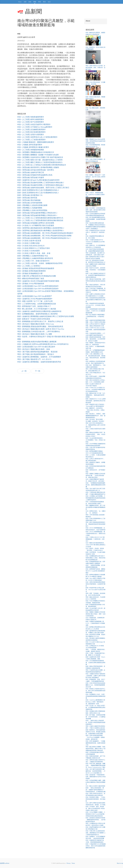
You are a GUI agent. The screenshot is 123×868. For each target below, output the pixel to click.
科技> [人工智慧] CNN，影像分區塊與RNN (33, 261)
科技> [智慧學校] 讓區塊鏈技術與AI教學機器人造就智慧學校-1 (41, 231)
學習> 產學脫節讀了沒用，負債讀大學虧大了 (34, 306)
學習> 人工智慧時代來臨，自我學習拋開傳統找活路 (37, 304)
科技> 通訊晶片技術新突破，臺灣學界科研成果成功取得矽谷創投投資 (95, 281)
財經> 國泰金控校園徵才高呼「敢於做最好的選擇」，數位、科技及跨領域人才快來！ (95, 434)
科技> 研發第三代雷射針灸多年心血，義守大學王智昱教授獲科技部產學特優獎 (95, 691)
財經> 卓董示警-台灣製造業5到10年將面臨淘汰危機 (37, 276)
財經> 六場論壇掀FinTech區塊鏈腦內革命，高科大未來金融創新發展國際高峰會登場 (96, 846)
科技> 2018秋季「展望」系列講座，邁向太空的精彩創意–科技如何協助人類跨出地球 (95, 808)
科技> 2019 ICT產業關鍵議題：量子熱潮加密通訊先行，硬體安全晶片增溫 (95, 534)
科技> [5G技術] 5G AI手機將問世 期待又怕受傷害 (36, 225)
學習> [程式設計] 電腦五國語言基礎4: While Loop (36, 324)
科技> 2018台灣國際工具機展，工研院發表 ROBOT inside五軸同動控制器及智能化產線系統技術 (95, 814)
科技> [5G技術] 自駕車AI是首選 (29, 241)
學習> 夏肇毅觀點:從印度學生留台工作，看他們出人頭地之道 (40, 321)
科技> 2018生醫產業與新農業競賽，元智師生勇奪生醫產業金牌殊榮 (95, 663)
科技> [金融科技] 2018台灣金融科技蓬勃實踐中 (35, 299)
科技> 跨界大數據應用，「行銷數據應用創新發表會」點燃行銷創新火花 (95, 743)
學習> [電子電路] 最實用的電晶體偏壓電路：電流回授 (37, 352)
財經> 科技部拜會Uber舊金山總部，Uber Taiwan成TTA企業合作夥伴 (95, 590)
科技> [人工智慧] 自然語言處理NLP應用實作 (34, 124)
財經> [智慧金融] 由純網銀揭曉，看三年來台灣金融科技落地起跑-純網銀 (44, 236)
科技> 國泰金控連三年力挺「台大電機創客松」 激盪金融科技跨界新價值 (95, 395)
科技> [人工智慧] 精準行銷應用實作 (31, 119)
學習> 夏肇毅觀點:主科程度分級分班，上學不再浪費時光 (39, 332)
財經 (30, 2)
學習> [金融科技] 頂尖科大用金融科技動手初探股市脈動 (38, 281)
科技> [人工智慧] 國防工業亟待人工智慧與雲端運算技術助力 (40, 162)
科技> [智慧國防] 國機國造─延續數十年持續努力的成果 (38, 155)
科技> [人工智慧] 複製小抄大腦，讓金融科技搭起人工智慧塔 (40, 160)
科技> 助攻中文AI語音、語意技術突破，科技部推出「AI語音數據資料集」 (96, 270)
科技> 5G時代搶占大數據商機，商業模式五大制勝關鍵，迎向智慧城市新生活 (96, 290)
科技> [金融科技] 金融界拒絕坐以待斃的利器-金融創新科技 (39, 311)
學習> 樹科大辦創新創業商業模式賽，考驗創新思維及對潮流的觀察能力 (95, 524)
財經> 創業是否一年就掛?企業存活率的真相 (34, 319)
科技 (35, 2)
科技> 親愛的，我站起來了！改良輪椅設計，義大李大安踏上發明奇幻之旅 (95, 177)
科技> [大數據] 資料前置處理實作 (30, 145)
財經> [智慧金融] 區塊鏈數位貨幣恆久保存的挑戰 (36, 223)
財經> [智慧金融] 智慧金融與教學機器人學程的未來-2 (37, 213)
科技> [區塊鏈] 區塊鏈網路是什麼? (30, 273)
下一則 (38, 371)
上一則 (24, 371)
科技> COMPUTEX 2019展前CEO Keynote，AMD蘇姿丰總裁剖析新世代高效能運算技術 (95, 389)
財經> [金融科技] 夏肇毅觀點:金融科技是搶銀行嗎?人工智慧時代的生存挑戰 (46, 316)
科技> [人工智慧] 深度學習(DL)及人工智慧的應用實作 (37, 137)
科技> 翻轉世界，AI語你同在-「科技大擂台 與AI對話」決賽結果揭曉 (95, 410)
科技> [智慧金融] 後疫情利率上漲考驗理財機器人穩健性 (38, 167)
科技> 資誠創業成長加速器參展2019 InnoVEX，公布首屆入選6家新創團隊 (95, 305)
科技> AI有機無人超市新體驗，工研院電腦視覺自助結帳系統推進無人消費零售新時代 (95, 498)
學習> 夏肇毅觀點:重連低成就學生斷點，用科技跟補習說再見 (40, 326)
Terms (73, 863)
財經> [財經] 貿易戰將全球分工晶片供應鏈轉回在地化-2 (38, 190)
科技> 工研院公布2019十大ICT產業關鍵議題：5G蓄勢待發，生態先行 (95, 539)
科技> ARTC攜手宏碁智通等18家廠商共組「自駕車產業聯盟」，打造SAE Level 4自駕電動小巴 (95, 771)
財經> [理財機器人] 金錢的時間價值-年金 (33, 256)
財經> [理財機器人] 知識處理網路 (30, 208)
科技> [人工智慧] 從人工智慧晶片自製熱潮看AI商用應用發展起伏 (42, 165)
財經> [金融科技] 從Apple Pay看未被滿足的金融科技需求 (38, 180)
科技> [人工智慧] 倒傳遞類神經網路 (31, 150)
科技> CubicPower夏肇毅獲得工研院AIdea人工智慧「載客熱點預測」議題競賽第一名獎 (95, 702)
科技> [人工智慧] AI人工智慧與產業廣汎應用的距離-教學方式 (40, 218)
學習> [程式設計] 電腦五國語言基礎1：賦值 (34, 349)
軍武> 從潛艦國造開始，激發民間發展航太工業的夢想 (38, 314)
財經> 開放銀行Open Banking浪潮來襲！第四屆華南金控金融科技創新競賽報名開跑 (95, 141)
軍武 (44, 2)
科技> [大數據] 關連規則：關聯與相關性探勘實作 (36, 142)
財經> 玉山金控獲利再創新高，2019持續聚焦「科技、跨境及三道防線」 (95, 440)
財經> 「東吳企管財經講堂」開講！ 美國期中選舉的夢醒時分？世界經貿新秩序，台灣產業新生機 (95, 790)
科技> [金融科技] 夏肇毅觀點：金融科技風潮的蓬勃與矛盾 (39, 362)
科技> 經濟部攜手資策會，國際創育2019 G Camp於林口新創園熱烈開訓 (95, 571)
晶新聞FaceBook (5, 863)
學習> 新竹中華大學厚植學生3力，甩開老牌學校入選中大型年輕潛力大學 (95, 425)
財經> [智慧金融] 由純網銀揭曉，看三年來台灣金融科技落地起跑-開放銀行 (45, 233)
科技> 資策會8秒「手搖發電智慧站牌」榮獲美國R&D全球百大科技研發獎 (96, 777)
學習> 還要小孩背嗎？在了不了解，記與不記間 (35, 301)
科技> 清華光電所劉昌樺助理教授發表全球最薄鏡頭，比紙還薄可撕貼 (95, 584)
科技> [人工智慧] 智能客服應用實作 (31, 117)
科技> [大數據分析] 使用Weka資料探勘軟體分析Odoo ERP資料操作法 (43, 344)
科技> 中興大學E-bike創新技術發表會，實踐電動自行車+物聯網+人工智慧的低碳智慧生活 (96, 833)
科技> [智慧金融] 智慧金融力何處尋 (31, 178)
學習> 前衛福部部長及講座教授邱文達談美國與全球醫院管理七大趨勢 (95, 300)
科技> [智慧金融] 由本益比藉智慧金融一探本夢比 (36, 170)
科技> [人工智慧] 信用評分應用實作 (31, 135)
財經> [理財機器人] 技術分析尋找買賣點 (32, 210)
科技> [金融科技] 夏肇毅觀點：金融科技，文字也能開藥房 (39, 357)
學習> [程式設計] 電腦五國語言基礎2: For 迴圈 (35, 334)
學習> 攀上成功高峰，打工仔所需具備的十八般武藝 (37, 309)
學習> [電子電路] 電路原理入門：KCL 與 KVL (34, 359)
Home (20, 2)
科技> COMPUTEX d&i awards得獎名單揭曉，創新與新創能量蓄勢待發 (95, 330)
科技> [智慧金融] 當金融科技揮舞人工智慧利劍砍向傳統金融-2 (41, 183)
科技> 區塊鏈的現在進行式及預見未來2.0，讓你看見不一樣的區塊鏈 (95, 232)
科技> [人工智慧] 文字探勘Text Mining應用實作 (35, 127)
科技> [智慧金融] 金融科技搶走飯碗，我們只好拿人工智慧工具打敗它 (43, 188)
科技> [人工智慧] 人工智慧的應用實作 (32, 140)
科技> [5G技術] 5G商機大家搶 (28, 243)
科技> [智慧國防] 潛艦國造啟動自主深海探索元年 (36, 152)
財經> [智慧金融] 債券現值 (27, 198)
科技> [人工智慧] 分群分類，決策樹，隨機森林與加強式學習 (40, 263)
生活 (49, 2)
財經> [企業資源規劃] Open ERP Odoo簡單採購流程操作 (38, 286)
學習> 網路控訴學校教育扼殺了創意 (31, 279)
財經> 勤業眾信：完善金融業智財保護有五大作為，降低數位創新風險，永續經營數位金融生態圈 (95, 732)
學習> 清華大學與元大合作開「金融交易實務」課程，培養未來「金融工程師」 (95, 68)
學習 (40, 2)
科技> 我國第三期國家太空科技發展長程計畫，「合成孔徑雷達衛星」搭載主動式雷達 (95, 476)
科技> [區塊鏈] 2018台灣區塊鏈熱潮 (31, 284)
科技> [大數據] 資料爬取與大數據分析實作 (33, 147)
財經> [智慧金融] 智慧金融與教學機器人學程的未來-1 (37, 215)
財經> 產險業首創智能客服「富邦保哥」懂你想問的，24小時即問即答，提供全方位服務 (95, 339)
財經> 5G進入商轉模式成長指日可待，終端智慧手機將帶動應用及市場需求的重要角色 (96, 275)
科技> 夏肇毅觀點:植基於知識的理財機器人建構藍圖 (37, 342)
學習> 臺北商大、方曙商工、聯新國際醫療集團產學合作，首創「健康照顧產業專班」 (95, 416)
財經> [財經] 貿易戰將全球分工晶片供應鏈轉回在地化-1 (38, 193)
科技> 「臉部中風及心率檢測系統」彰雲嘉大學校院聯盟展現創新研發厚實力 (95, 722)
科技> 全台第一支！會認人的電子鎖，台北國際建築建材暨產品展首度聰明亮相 (95, 707)
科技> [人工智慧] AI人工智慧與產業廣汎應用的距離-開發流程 (40, 220)
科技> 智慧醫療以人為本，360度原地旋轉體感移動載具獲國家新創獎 (95, 696)
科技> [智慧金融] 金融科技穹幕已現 (31, 172)
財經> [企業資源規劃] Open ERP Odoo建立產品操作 (36, 347)
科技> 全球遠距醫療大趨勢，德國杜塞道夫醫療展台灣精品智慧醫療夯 (95, 782)
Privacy (69, 863)
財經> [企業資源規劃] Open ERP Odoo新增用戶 (35, 296)
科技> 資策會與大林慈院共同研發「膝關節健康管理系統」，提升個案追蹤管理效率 (95, 820)
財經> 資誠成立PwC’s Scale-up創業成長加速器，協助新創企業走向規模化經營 (96, 401)
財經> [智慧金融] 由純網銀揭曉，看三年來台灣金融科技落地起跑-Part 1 (44, 238)
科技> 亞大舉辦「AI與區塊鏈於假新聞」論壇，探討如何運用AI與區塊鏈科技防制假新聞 (96, 210)
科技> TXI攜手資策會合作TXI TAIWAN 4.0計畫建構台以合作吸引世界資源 (95, 242)
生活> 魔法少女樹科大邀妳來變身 (95, 786)
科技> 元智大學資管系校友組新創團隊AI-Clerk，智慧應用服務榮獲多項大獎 (95, 685)
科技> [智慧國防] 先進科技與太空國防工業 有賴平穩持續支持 (40, 157)
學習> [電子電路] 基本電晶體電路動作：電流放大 (36, 354)
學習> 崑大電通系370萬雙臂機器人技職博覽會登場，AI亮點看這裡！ (95, 317)
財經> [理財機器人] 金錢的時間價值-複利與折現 (35, 258)
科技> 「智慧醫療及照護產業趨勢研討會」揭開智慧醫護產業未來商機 (95, 485)
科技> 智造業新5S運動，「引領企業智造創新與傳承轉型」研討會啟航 (95, 799)
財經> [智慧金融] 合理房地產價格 (30, 203)
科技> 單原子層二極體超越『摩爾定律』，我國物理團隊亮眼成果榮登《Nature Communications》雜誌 (95, 765)
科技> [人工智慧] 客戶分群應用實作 (31, 122)
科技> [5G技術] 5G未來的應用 (28, 251)
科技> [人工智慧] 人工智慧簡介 (29, 266)
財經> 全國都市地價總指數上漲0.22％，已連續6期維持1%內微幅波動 (95, 623)
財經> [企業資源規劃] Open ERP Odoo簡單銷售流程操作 (38, 289)
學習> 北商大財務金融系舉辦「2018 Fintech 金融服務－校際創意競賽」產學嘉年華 (95, 737)
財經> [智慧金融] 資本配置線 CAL (30, 195)
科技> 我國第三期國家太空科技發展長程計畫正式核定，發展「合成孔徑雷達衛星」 (95, 614)
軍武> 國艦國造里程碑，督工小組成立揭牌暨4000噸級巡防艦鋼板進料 (95, 507)
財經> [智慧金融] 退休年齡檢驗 (29, 200)
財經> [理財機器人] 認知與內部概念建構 (32, 205)
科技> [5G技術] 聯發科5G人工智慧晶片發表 (34, 248)
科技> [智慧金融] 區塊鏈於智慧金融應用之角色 (35, 175)
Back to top (120, 863)
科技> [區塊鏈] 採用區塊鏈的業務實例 (32, 271)
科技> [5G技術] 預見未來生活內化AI (31, 246)
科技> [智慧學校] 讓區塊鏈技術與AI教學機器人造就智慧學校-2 (41, 228)
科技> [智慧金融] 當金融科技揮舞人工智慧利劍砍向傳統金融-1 (41, 185)
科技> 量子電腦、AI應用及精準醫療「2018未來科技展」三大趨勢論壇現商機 (95, 717)
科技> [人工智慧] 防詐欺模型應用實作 (32, 132)
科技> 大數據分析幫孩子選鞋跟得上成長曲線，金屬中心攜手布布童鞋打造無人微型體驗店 (95, 676)
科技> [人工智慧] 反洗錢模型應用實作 (32, 130)
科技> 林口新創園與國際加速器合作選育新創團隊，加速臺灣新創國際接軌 (95, 219)
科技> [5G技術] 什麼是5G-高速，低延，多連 (34, 253)
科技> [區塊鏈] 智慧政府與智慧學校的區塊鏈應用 (36, 268)
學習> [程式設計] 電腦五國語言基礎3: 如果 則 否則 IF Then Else (41, 329)
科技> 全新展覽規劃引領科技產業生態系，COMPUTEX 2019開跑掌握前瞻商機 (95, 311)
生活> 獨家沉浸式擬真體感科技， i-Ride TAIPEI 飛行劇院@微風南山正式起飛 (95, 545)
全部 (25, 2)
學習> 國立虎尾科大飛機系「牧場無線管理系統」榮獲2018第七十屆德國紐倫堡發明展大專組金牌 (95, 749)
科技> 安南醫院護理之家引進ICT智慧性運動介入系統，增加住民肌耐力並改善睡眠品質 (95, 558)
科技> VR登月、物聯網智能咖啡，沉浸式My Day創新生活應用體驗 (95, 195)
